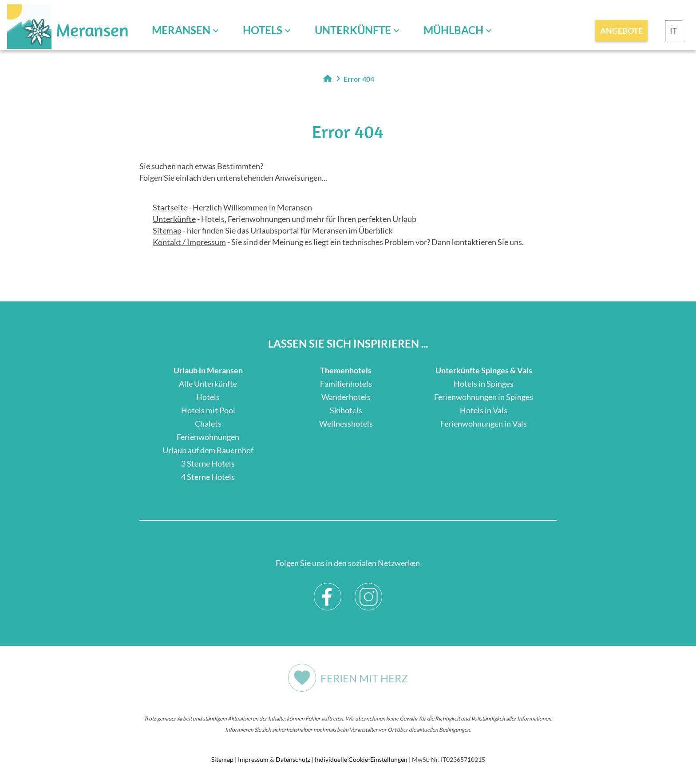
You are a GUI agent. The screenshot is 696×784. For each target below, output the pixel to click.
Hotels (263, 30)
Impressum (253, 759)
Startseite (170, 207)
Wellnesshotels (346, 424)
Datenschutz (293, 759)
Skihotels (346, 410)
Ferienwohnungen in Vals (484, 424)
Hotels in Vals (484, 410)
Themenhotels (346, 370)
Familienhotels (346, 384)
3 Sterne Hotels (208, 463)
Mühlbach (453, 30)
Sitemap (167, 230)
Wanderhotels (346, 397)
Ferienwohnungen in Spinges (484, 397)
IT (674, 31)
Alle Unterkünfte (208, 384)
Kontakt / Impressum (189, 242)
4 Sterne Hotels (208, 477)
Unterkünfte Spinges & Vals (484, 370)
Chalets (208, 424)
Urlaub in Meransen (208, 370)
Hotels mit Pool (208, 410)
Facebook (328, 590)
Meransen (181, 30)
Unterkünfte (353, 30)
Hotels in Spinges (484, 384)
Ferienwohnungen (208, 437)
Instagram (369, 590)
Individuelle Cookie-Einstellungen (361, 759)
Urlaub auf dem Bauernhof (208, 450)
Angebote (621, 31)
